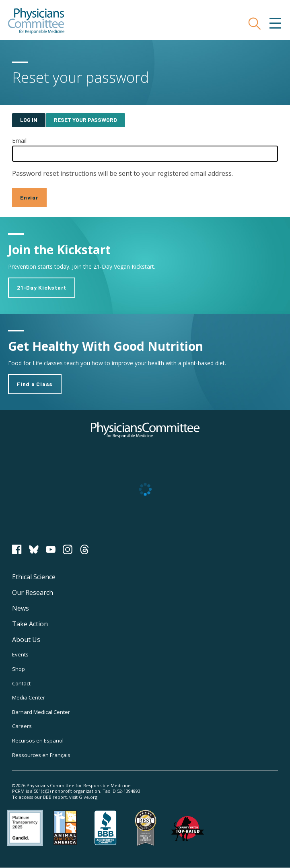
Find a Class (35, 384)
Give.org (88, 797)
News (21, 608)
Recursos (38, 740)
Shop (19, 669)
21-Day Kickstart (42, 287)
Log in (29, 120)
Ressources (41, 755)
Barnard (41, 712)
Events (20, 654)
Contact (21, 683)
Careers (22, 726)
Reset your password (85, 120)
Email (19, 140)
